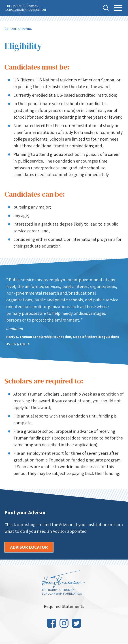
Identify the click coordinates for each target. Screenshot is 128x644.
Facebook (51, 623)
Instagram (64, 623)
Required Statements (64, 606)
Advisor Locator (29, 547)
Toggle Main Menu (118, 10)
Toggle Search (106, 8)
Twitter (77, 623)
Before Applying (18, 29)
